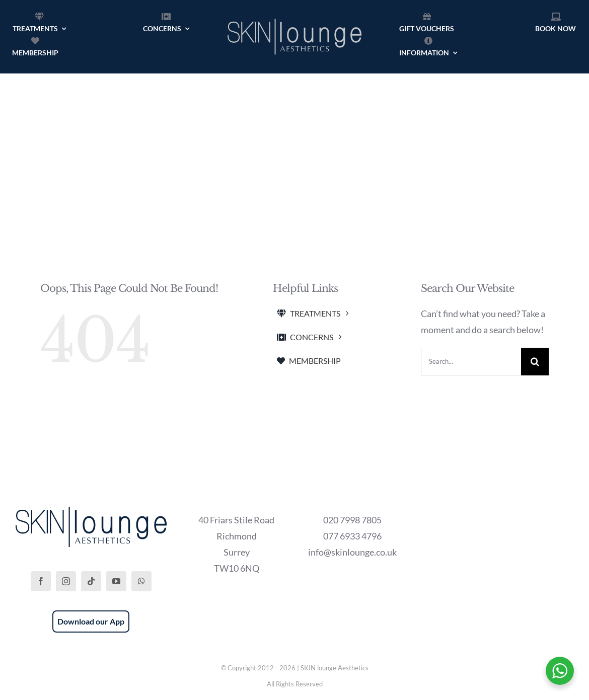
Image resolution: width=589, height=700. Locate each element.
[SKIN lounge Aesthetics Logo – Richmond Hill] (294, 17)
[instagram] (66, 581)
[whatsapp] (141, 581)
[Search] (535, 362)
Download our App (91, 621)
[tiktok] (91, 581)
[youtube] (116, 581)
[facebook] (41, 581)
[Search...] (471, 362)
